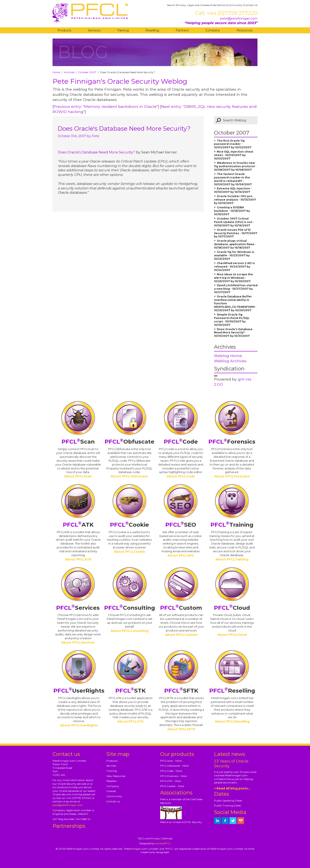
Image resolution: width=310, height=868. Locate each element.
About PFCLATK (78, 559)
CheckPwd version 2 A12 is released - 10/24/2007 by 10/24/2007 (234, 267)
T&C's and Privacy (149, 838)
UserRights (79, 691)
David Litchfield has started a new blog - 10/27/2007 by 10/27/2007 (236, 289)
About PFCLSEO (181, 555)
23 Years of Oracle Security (231, 764)
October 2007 (87, 72)
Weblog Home (228, 356)
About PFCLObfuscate (129, 476)
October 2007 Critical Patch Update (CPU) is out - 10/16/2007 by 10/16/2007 (234, 222)
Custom (181, 608)
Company (213, 30)
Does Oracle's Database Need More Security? (124, 128)
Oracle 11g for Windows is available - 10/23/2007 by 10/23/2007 (234, 255)
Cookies (111, 791)
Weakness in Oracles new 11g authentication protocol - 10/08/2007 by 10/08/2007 (235, 166)
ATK (78, 525)
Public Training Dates (227, 805)
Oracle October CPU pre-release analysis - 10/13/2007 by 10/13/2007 (235, 200)
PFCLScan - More (171, 761)
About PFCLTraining (232, 559)
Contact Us (251, 5)
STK (131, 691)
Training (123, 30)
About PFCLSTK (130, 721)
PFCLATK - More (170, 781)
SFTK (181, 691)
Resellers (112, 781)
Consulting (130, 608)
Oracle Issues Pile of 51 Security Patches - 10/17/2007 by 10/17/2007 (236, 233)
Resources (245, 30)
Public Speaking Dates (228, 801)
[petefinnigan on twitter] (233, 821)
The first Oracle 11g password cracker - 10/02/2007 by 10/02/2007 (233, 144)
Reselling (152, 30)
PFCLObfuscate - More (174, 766)
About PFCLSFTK (181, 729)
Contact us (113, 801)
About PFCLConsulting (129, 631)
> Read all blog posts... (232, 788)
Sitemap (167, 838)
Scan (78, 442)
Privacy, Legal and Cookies (193, 5)
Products (64, 30)
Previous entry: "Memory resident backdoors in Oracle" (106, 106)
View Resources (116, 776)
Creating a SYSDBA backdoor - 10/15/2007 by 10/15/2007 (232, 211)
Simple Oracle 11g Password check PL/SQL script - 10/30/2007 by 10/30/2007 (232, 320)
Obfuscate (129, 442)
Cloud (232, 608)
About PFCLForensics (232, 476)
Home (56, 72)
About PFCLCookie (129, 552)
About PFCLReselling (232, 721)
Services (94, 30)
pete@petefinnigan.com (239, 19)
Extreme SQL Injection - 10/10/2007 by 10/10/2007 (233, 190)
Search (171, 5)
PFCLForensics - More (174, 776)
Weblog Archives (230, 361)
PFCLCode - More (171, 771)
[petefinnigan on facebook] (225, 821)
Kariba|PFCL (163, 843)
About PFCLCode (181, 476)
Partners (182, 30)
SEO (181, 525)
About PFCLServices (78, 642)
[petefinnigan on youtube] (241, 821)
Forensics (232, 442)
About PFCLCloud (232, 635)
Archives (69, 72)
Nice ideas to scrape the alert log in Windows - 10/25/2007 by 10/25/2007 (233, 278)
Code (181, 442)
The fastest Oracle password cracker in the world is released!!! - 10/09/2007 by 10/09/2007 (233, 179)
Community (235, 5)
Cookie (129, 525)
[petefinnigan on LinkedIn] (217, 821)
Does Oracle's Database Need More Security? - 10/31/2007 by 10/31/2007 (233, 333)
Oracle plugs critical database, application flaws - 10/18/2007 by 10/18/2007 (235, 244)
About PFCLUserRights (79, 725)
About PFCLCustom (181, 635)
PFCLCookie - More (172, 786)
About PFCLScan (78, 476)
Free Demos (218, 5)
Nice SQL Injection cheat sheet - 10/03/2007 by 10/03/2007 (234, 155)
